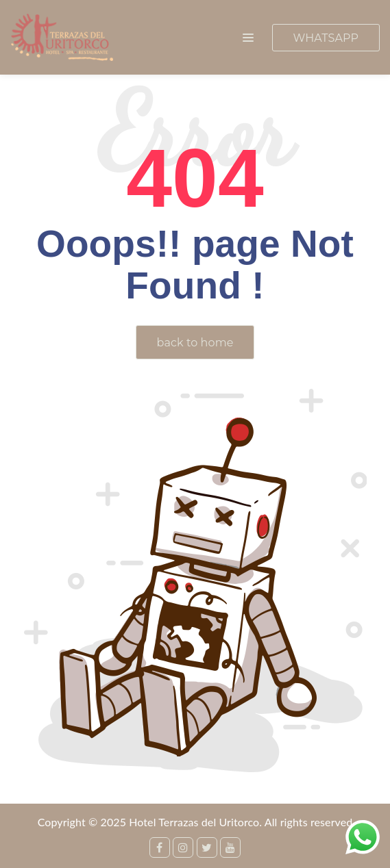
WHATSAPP (326, 38)
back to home (195, 343)
